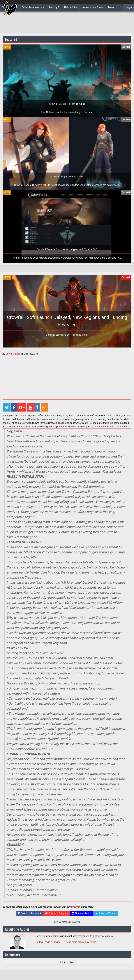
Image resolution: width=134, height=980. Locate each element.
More (111, 7)
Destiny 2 (54, 7)
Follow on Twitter (49, 942)
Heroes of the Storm (93, 7)
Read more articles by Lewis (81, 942)
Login (129, 7)
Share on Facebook (30, 913)
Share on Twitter (106, 913)
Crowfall (76, 907)
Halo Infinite (71, 7)
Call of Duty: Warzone (33, 7)
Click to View (67, 962)
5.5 (25, 658)
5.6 (91, 663)
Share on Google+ (57, 913)
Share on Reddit (82, 913)
